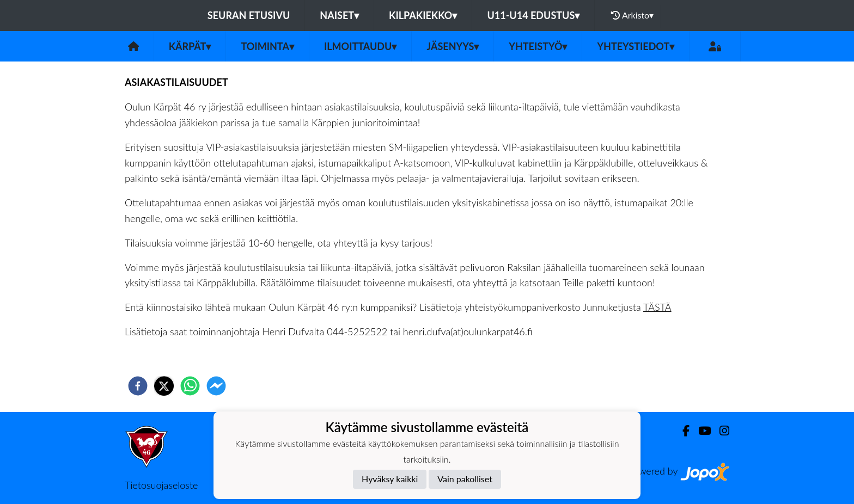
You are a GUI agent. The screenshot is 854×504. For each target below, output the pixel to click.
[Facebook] (682, 431)
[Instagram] (720, 431)
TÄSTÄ (657, 307)
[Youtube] (700, 431)
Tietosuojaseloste (161, 485)
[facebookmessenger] (216, 386)
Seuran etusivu (249, 15)
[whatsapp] (190, 386)
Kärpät (190, 46)
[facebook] (138, 386)
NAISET (339, 15)
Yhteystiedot (636, 46)
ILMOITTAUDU (361, 46)
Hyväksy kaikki (390, 479)
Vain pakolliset (465, 479)
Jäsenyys (453, 46)
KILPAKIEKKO (423, 15)
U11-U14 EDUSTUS (533, 15)
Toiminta (267, 46)
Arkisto (632, 15)
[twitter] (164, 386)
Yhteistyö (538, 46)
